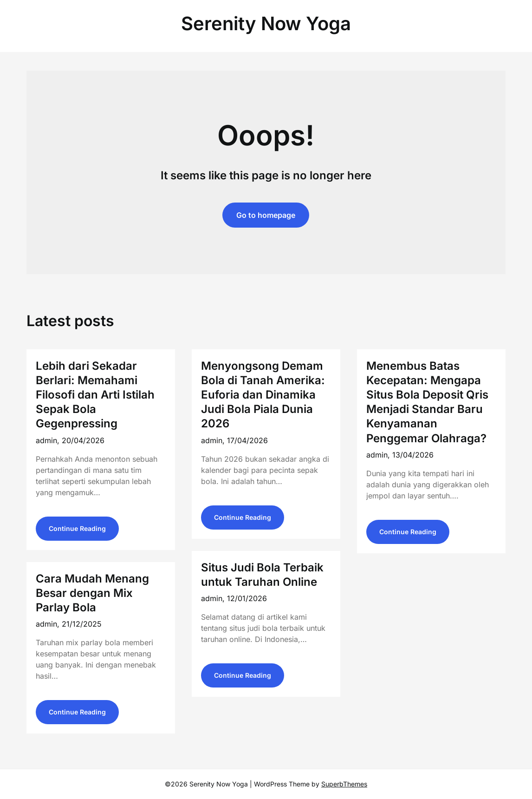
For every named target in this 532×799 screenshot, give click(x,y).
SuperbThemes (344, 784)
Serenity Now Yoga (266, 23)
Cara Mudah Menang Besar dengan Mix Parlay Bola (92, 593)
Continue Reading (77, 528)
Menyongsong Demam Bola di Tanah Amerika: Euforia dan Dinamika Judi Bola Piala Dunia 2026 (263, 395)
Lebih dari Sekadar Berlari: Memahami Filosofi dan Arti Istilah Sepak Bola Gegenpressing (95, 395)
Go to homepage (266, 215)
